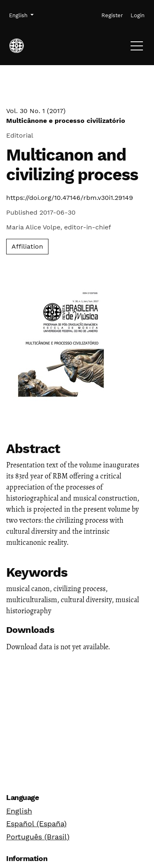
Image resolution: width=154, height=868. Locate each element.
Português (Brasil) (38, 837)
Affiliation (27, 246)
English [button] (21, 15)
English (19, 811)
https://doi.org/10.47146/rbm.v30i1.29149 (70, 198)
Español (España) (36, 824)
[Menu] (137, 48)
